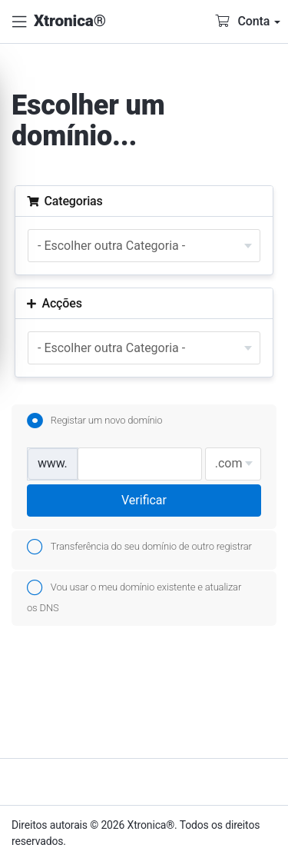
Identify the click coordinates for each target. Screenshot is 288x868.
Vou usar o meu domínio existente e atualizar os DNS (134, 595)
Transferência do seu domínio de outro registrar (139, 547)
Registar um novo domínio (94, 421)
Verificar (144, 500)
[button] (19, 22)
